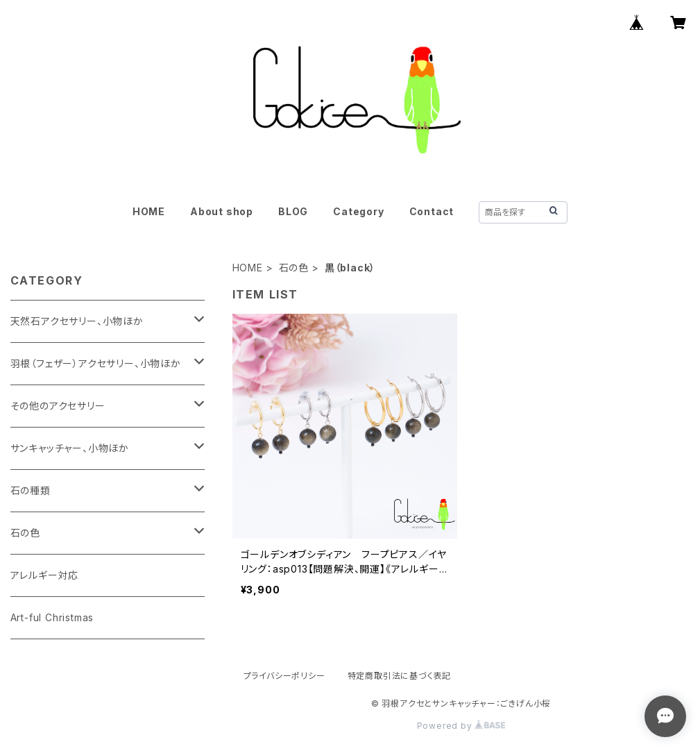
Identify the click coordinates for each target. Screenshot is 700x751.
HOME (149, 211)
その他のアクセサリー (58, 406)
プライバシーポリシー (284, 676)
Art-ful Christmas (52, 617)
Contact (432, 211)
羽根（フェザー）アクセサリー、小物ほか (96, 363)
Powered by (461, 726)
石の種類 (31, 490)
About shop (222, 211)
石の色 (294, 268)
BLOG (293, 211)
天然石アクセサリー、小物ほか (77, 321)
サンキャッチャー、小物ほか (70, 448)
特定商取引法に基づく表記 (400, 676)
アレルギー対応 (45, 575)
